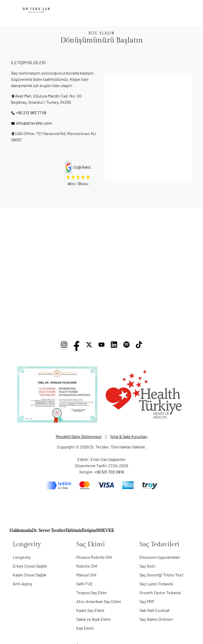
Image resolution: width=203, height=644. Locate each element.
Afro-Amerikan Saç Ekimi (99, 601)
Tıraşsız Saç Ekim (91, 593)
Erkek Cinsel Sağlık (30, 566)
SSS (99, 531)
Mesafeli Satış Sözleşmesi (79, 436)
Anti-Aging (22, 584)
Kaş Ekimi (85, 628)
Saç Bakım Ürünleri (156, 619)
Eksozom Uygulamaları (160, 557)
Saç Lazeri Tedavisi (156, 584)
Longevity (22, 557)
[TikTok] (139, 346)
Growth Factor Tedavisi (160, 593)
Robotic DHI (87, 566)
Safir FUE (85, 584)
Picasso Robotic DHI (94, 557)
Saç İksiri (147, 566)
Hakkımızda (21, 531)
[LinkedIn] (114, 346)
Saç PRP (147, 601)
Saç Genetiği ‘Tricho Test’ (162, 575)
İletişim (89, 531)
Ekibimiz (74, 531)
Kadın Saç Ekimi (90, 610)
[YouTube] (102, 346)
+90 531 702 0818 (109, 472)
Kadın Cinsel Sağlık (30, 575)
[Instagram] (64, 346)
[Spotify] (126, 346)
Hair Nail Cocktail (154, 610)
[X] (89, 346)
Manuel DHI (86, 575)
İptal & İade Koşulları (129, 436)
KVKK (108, 531)
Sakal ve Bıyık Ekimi (93, 619)
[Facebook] (77, 346)
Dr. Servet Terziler (49, 531)
